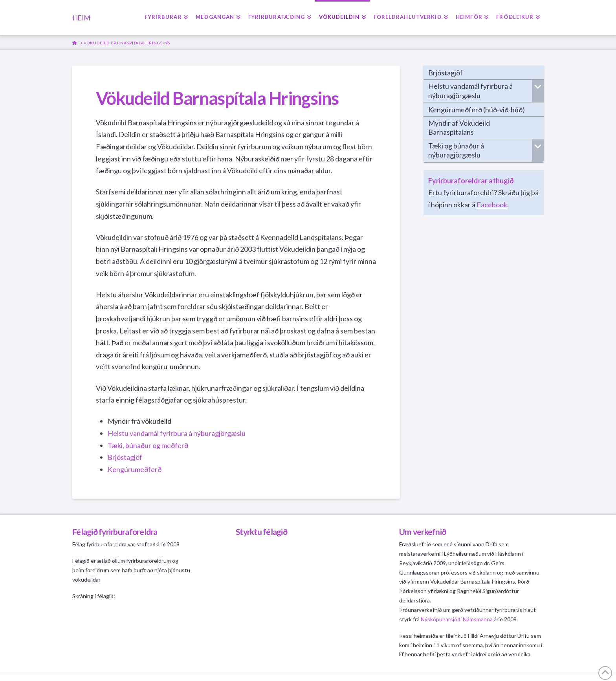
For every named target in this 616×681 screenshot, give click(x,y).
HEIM (81, 18)
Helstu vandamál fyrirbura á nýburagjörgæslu (177, 433)
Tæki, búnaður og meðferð (148, 445)
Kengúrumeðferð (135, 469)
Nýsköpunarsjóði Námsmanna (457, 619)
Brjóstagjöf (125, 457)
